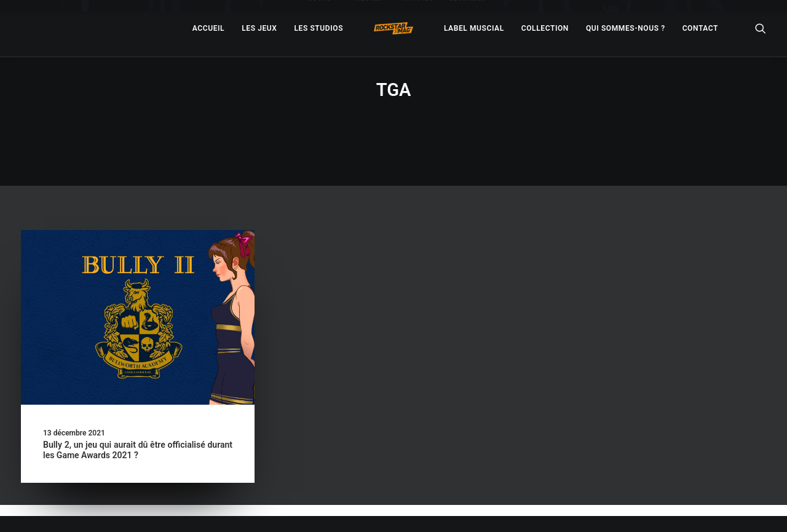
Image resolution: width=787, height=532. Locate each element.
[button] (138, 287)
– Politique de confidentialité (318, 508)
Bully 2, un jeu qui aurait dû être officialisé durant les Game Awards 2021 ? (138, 419)
